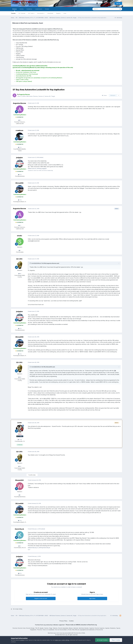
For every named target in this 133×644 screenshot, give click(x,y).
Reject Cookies (116, 640)
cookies (22, 640)
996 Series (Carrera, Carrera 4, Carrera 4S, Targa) (41, 96)
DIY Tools (31, 13)
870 (20, 175)
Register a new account (41, 598)
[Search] (101, 9)
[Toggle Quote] (30, 263)
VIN (115, 371)
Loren (19, 423)
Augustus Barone (19, 103)
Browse (15, 10)
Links (65, 13)
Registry (58, 13)
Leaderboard (39, 9)
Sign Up (118, 3)
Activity (22, 9)
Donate (47, 9)
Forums (13, 13)
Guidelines (29, 9)
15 (20, 546)
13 (20, 120)
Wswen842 (19, 480)
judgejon (19, 158)
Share (104, 95)
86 (20, 274)
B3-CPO (19, 259)
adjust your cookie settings (62, 640)
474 (20, 147)
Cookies (71, 621)
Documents (41, 13)
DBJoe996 (19, 183)
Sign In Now (92, 598)
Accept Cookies (102, 640)
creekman (19, 130)
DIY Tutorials (22, 13)
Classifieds (50, 13)
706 (20, 200)
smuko (19, 236)
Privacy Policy (63, 621)
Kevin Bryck (19, 529)
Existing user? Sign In (106, 3)
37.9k (20, 439)
